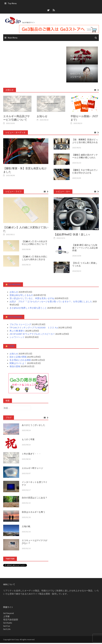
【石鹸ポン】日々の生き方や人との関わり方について (35, 244)
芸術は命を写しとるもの (21, 296)
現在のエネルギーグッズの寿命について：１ (82, 58)
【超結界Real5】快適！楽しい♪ (72, 235)
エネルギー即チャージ (32, 469)
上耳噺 (11, 347)
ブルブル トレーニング (20, 325)
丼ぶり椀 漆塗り (17, 332)
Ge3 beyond (14, 285)
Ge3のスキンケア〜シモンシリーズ (82, 76)
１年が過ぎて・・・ (31, 455)
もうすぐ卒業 (28, 440)
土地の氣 (26, 527)
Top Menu (12, 3)
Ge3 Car (7, 627)
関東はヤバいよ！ (18, 364)
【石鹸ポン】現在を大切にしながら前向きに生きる (35, 259)
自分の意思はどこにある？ (35, 499)
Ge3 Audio (8, 624)
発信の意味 (15, 367)
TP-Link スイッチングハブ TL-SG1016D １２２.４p (34, 329)
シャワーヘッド (17, 338)
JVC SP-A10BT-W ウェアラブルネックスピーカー (32, 335)
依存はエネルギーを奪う (33, 513)
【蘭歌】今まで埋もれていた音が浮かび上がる (85, 172)
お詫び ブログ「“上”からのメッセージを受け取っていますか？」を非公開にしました (51, 303)
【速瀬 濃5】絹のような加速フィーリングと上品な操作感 (85, 249)
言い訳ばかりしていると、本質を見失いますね (32, 299)
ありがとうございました (33, 426)
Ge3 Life (7, 630)
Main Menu (13, 38)
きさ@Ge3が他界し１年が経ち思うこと (28, 309)
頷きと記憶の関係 (18, 358)
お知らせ (42, 117)
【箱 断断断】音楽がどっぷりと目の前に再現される (85, 142)
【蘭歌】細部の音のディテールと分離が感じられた (85, 157)
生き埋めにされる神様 (20, 361)
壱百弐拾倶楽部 (15, 318)
